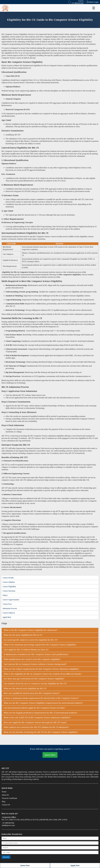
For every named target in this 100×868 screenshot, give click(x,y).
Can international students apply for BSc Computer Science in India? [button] (34, 708)
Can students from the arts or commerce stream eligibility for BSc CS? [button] (35, 684)
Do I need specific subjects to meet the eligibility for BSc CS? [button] (31, 640)
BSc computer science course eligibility (67, 553)
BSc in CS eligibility (28, 55)
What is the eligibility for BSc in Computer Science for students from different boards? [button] (43, 674)
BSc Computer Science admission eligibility (47, 436)
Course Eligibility (9, 586)
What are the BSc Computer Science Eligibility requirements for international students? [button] (43, 703)
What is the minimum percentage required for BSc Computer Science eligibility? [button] (40, 645)
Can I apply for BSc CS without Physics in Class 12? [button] (26, 650)
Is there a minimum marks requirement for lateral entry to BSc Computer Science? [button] (41, 698)
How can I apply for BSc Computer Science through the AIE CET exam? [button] (35, 722)
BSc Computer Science (19, 62)
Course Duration (9, 591)
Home (4, 792)
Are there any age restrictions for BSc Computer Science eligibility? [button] (34, 679)
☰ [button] (94, 8)
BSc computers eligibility (70, 275)
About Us (5, 795)
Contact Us (6, 805)
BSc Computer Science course (45, 237)
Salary (5, 595)
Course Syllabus (9, 582)
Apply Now (7, 617)
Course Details (8, 578)
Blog (4, 801)
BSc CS (60, 39)
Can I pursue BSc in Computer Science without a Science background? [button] (35, 664)
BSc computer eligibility (79, 567)
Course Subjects (9, 613)
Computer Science (50, 39)
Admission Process (10, 608)
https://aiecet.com (38, 395)
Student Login (93, 2)
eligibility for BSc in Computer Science (48, 66)
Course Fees (7, 604)
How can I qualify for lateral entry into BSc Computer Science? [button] (32, 693)
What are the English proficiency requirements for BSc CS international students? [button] (41, 713)
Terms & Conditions (9, 798)
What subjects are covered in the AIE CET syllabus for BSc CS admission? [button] (36, 727)
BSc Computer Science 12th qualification (34, 548)
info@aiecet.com (8, 825)
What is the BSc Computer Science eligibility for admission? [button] (31, 630)
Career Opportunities (11, 600)
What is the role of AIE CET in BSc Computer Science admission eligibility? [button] (37, 718)
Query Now (50, 755)
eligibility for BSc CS (12, 53)
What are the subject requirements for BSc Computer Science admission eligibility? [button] (41, 669)
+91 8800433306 (76, 3)
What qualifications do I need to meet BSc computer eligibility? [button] (32, 659)
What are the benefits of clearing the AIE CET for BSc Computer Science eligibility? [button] (41, 732)
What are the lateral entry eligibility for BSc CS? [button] (25, 688)
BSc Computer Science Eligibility (14, 34)
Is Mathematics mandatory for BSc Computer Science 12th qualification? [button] (36, 654)
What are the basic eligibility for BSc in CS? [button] (23, 635)
